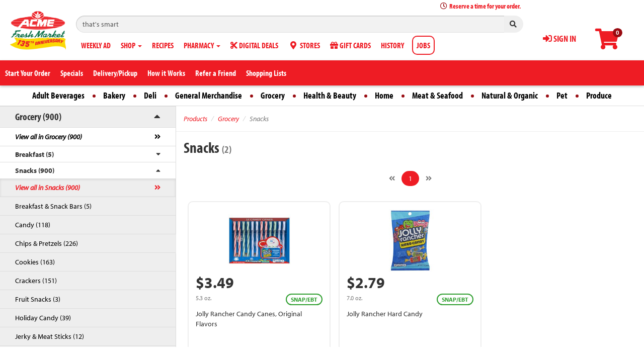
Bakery (114, 95)
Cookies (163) (35, 262)
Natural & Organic (510, 95)
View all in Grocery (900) (49, 137)
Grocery (273, 95)
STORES (304, 45)
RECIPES (163, 45)
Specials (72, 73)
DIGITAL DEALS (254, 45)
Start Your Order (28, 73)
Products (195, 119)
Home (384, 95)
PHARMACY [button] (202, 45)
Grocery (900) (38, 116)
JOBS (423, 45)
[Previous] (392, 178)
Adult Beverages (58, 95)
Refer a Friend (216, 73)
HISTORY (392, 45)
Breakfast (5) (34, 154)
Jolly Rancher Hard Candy (385, 314)
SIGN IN (559, 38)
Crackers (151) (36, 281)
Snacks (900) (35, 170)
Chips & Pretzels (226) (47, 243)
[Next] (429, 178)
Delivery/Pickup (115, 73)
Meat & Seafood (437, 95)
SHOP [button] (131, 45)
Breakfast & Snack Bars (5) (53, 206)
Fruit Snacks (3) (38, 299)
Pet (562, 95)
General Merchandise (209, 95)
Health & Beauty (330, 95)
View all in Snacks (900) (48, 188)
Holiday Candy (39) (43, 318)
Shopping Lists (266, 73)
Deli (150, 95)
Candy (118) (33, 225)
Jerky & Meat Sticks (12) (50, 336)
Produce (599, 95)
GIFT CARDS (350, 45)
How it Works (166, 73)
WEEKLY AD (96, 45)
